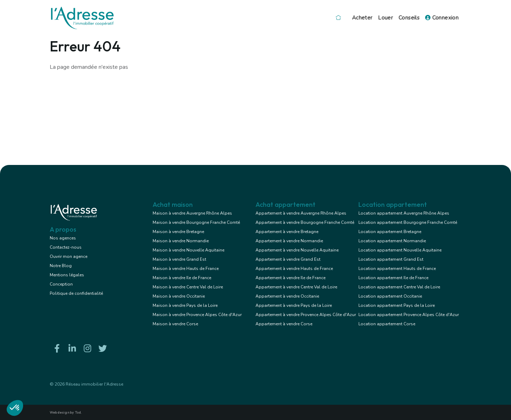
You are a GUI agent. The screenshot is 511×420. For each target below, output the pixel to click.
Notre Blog (61, 266)
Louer (385, 18)
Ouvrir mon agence (68, 256)
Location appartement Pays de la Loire (397, 305)
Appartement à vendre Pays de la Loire (294, 305)
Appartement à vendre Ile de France (290, 278)
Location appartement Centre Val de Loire (399, 287)
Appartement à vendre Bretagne (287, 232)
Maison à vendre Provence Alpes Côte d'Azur (197, 315)
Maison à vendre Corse (175, 324)
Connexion (442, 18)
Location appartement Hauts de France (397, 269)
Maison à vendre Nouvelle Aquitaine (188, 250)
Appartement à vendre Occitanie (287, 296)
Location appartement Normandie (392, 241)
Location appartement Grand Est (391, 259)
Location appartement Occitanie (390, 296)
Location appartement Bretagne (390, 232)
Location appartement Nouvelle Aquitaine (400, 250)
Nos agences (63, 238)
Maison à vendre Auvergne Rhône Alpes (192, 213)
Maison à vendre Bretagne (178, 232)
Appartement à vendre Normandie (289, 241)
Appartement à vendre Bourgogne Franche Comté (305, 222)
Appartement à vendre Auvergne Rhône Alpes (301, 213)
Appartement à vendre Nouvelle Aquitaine (297, 250)
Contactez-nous (66, 247)
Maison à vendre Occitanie (179, 296)
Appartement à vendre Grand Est (288, 259)
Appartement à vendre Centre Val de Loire (296, 287)
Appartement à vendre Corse (284, 324)
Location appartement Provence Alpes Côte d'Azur (409, 315)
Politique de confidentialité (76, 293)
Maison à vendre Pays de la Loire (185, 305)
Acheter (362, 18)
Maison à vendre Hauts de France (186, 269)
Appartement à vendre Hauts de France (294, 269)
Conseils (409, 18)
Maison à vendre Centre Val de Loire (188, 287)
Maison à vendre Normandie (181, 241)
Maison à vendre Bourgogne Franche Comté (196, 222)
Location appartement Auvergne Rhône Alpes (404, 213)
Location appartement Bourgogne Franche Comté (408, 222)
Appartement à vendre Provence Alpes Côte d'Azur (306, 315)
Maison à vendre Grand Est (179, 259)
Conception (61, 284)
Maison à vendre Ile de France (182, 278)
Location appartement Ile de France (393, 278)
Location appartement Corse (387, 324)
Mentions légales (67, 275)
